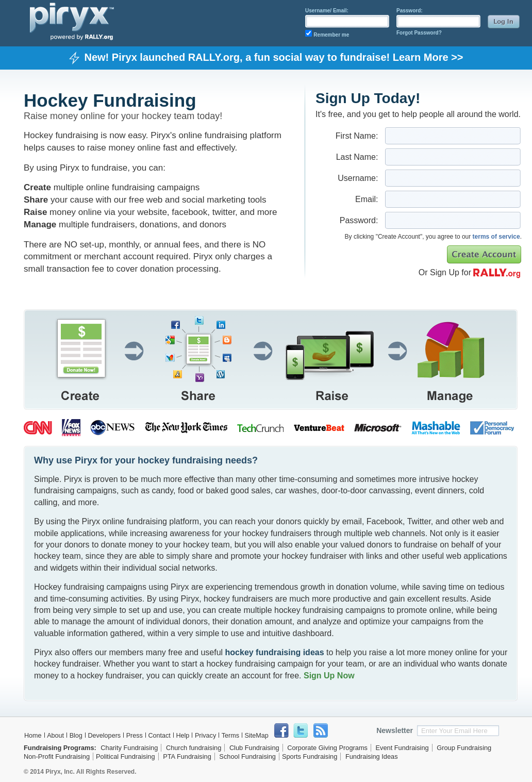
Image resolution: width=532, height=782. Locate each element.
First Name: (357, 136)
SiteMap (257, 736)
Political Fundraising (126, 756)
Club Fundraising (254, 748)
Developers (104, 736)
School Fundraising (247, 756)
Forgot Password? (419, 33)
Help (182, 736)
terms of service (496, 237)
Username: (358, 178)
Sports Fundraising (310, 756)
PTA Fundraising (187, 756)
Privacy (205, 736)
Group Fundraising (464, 748)
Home (33, 736)
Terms (230, 736)
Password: (410, 11)
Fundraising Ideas (372, 756)
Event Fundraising (402, 748)
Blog (76, 736)
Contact (159, 736)
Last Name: (357, 157)
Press (135, 736)
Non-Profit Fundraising (57, 756)
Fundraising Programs (59, 748)
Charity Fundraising (129, 748)
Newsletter (395, 730)
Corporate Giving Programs (327, 748)
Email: (367, 199)
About (55, 736)
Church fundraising (194, 748)
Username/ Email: (327, 11)
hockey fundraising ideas (275, 652)
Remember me (331, 35)
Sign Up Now (329, 676)
